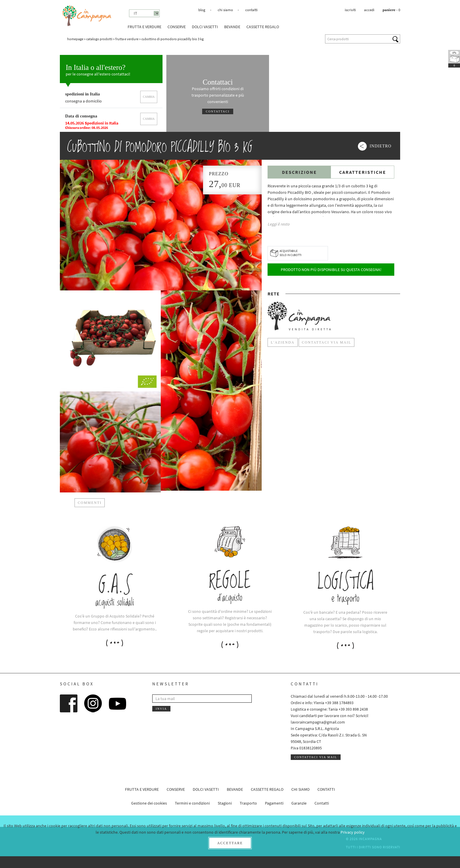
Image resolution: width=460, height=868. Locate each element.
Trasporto (248, 803)
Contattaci (218, 111)
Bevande (232, 27)
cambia (149, 97)
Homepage (75, 39)
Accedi (369, 10)
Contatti (251, 10)
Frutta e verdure (144, 27)
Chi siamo (225, 10)
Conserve (177, 27)
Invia (161, 709)
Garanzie (299, 803)
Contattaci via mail (316, 757)
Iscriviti (350, 10)
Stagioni (225, 803)
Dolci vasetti (205, 27)
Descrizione (299, 172)
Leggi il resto (279, 224)
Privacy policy (353, 832)
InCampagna (87, 16)
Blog (202, 10)
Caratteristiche (363, 172)
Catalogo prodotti (99, 39)
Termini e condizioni (192, 803)
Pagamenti (274, 803)
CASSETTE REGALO (263, 27)
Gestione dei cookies (149, 803)
